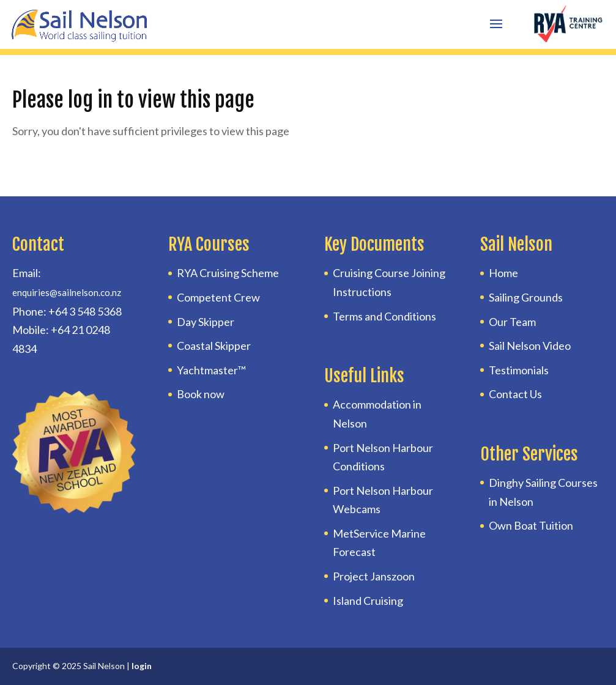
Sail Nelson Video (530, 346)
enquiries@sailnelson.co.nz (67, 292)
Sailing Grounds (526, 297)
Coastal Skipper (214, 346)
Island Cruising (368, 601)
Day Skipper (206, 322)
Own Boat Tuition (531, 525)
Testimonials (519, 370)
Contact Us (515, 394)
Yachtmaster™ (211, 370)
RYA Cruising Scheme (228, 273)
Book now (201, 394)
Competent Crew (218, 297)
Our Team (512, 322)
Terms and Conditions (384, 316)
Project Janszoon (374, 576)
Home (503, 273)
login (142, 666)
